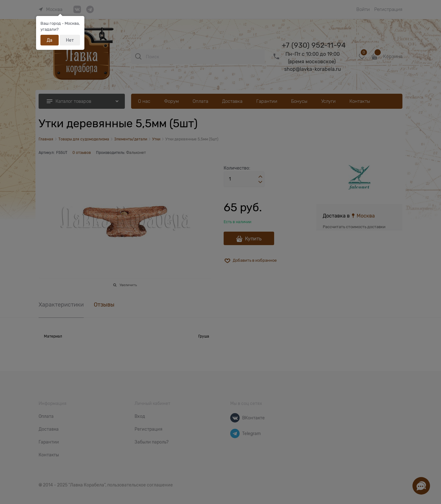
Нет (70, 40)
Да (50, 40)
